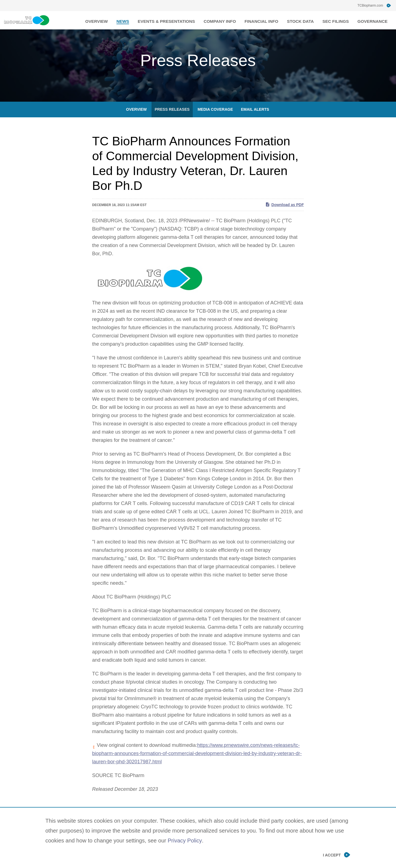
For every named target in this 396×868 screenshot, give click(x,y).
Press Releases (172, 120)
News (143, 20)
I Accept (332, 855)
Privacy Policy (185, 841)
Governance (374, 20)
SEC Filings (340, 20)
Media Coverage (215, 120)
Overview (119, 20)
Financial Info (271, 20)
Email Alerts (255, 120)
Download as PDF (284, 215)
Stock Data (307, 20)
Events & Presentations (183, 20)
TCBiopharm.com (370, 5)
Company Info (233, 20)
